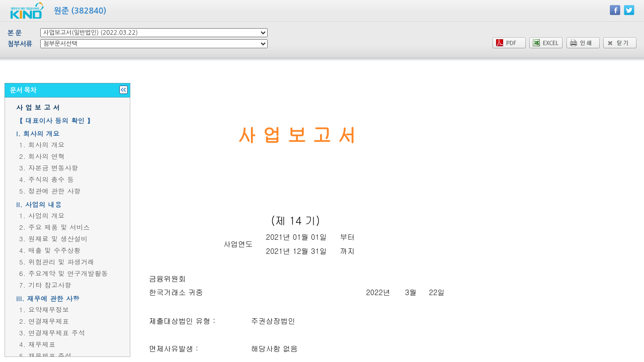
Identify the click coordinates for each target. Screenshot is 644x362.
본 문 (15, 33)
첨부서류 (20, 44)
